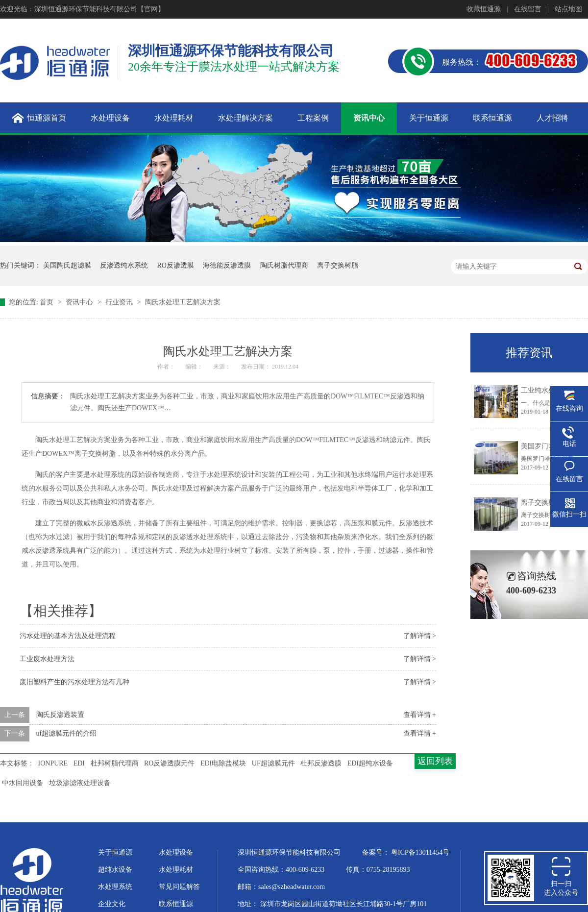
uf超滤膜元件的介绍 (67, 733)
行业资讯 (120, 302)
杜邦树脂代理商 (115, 763)
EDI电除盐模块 (223, 763)
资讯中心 (80, 302)
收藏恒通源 (484, 9)
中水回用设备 (23, 783)
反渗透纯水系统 (124, 265)
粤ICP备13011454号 (420, 852)
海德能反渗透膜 (227, 265)
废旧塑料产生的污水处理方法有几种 (74, 682)
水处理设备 (176, 852)
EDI (79, 763)
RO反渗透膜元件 (169, 763)
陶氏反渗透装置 (60, 715)
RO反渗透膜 (176, 265)
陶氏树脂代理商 (284, 265)
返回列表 (435, 761)
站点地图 (568, 9)
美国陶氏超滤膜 (67, 265)
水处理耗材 (176, 870)
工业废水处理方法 (47, 659)
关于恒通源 (115, 852)
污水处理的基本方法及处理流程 (68, 636)
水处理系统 (115, 887)
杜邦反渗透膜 (321, 763)
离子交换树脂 (338, 265)
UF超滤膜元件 (273, 763)
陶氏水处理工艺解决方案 (183, 302)
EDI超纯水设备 (370, 763)
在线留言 (528, 9)
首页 (48, 302)
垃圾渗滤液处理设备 (80, 783)
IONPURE (53, 763)
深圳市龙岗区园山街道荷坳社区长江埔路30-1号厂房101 (344, 904)
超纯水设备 (115, 870)
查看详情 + (420, 715)
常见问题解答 (179, 887)
